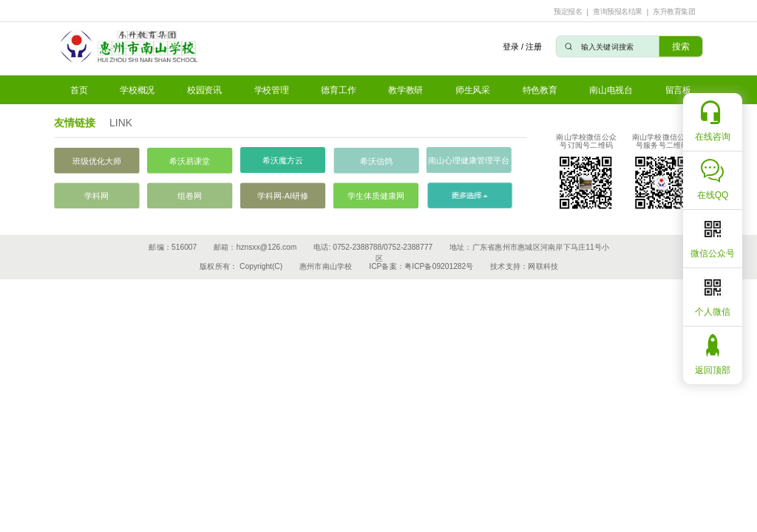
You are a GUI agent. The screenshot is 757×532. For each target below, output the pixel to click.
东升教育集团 (674, 11)
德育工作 (338, 89)
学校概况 (137, 89)
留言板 (678, 89)
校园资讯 (204, 89)
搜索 (680, 46)
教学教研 (405, 89)
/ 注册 (532, 46)
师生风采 (473, 89)
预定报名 (568, 11)
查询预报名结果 (618, 11)
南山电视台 (611, 89)
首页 (79, 89)
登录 (510, 46)
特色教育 (540, 89)
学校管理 (272, 89)
